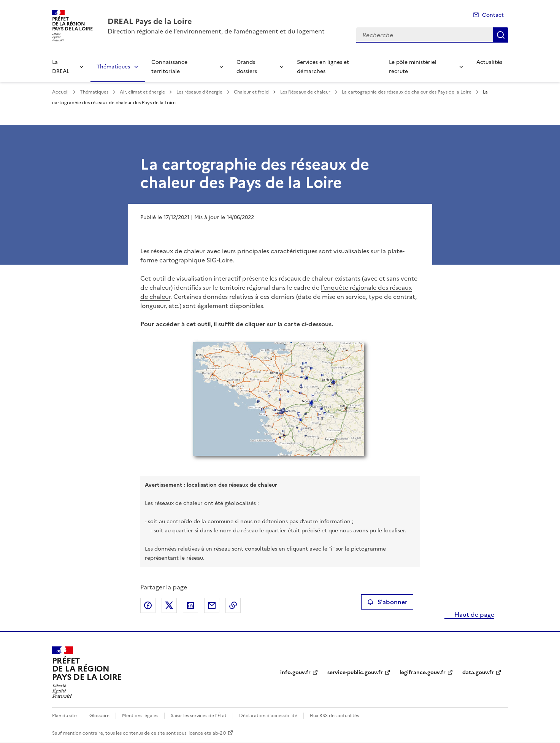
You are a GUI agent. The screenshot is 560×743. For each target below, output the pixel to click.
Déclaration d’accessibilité (268, 716)
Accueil (60, 92)
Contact (493, 15)
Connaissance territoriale (169, 67)
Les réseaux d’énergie (199, 92)
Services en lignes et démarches (323, 67)
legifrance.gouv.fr (423, 672)
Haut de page (474, 614)
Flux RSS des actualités (334, 716)
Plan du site (64, 716)
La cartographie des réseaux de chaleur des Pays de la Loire (407, 92)
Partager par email (212, 605)
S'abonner (387, 602)
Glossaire (99, 716)
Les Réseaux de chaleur (306, 92)
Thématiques (113, 67)
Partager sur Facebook (148, 605)
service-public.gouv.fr (355, 672)
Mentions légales (140, 716)
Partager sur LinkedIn (190, 605)
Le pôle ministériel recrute (413, 67)
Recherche (501, 35)
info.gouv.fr (295, 672)
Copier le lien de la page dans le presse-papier (233, 605)
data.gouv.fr (478, 672)
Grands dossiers (247, 67)
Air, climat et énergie (142, 92)
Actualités (489, 62)
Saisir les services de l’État (199, 716)
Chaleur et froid (251, 92)
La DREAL (61, 67)
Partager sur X (169, 605)
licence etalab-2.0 (207, 733)
